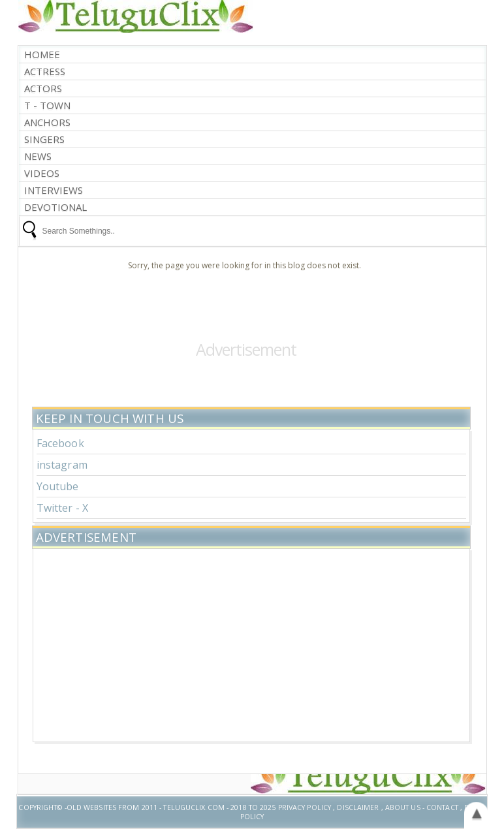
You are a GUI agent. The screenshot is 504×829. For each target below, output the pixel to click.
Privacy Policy (305, 807)
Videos (42, 173)
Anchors (47, 122)
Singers (44, 139)
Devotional (55, 207)
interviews (54, 190)
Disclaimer (358, 807)
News (38, 156)
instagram (62, 465)
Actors (43, 88)
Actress (45, 71)
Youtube (58, 486)
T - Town (47, 105)
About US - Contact (422, 807)
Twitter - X (63, 508)
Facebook (60, 443)
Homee (42, 55)
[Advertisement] (251, 644)
